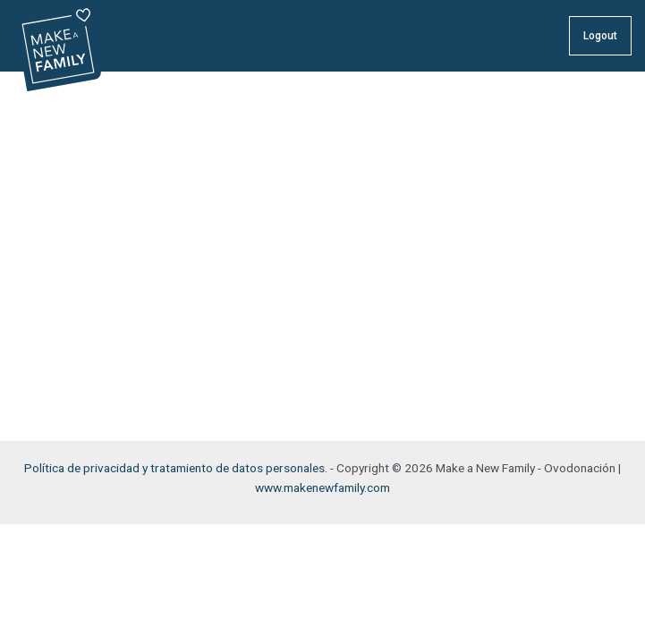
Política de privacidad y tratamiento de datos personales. (176, 468)
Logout (600, 36)
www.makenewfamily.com (322, 487)
